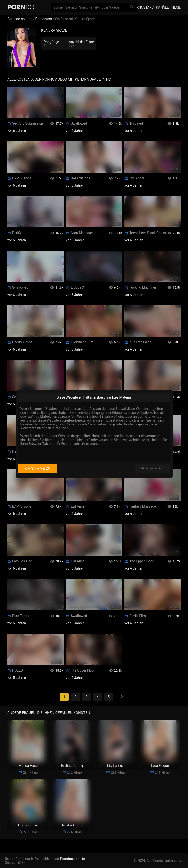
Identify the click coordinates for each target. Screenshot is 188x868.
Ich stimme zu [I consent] (37, 469)
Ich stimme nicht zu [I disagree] (153, 469)
